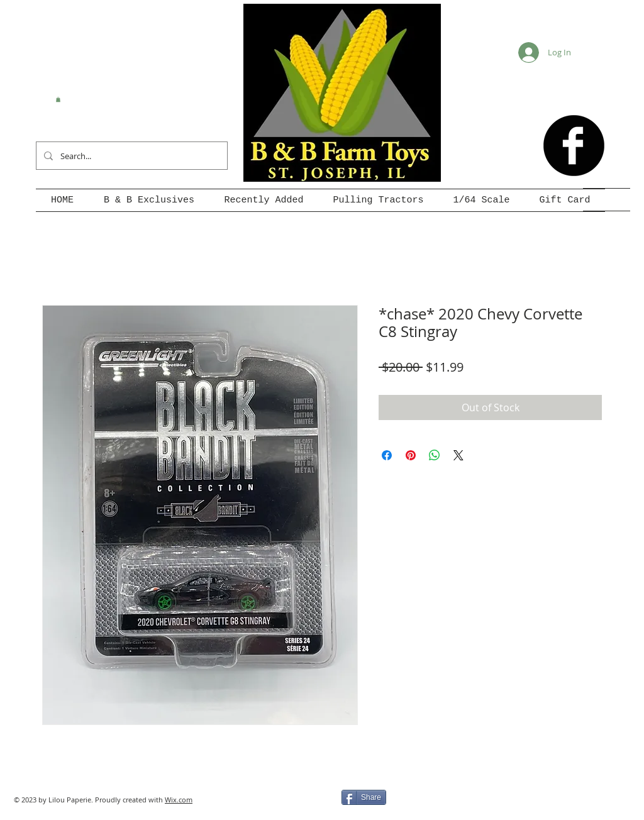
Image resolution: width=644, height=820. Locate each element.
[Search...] (130, 156)
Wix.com (179, 800)
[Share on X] (458, 455)
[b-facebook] (574, 146)
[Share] (364, 797)
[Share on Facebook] (387, 455)
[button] (58, 99)
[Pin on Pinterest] (411, 455)
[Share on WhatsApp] (435, 455)
